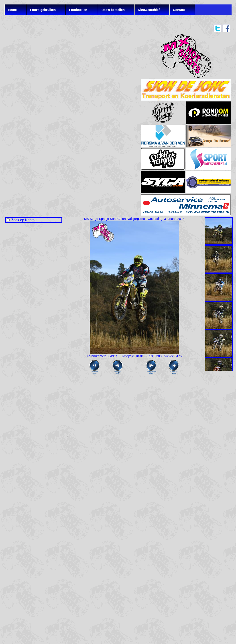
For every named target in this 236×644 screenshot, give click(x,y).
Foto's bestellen (113, 10)
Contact (179, 10)
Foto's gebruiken (43, 10)
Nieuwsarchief (149, 10)
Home (12, 10)
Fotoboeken (78, 10)
